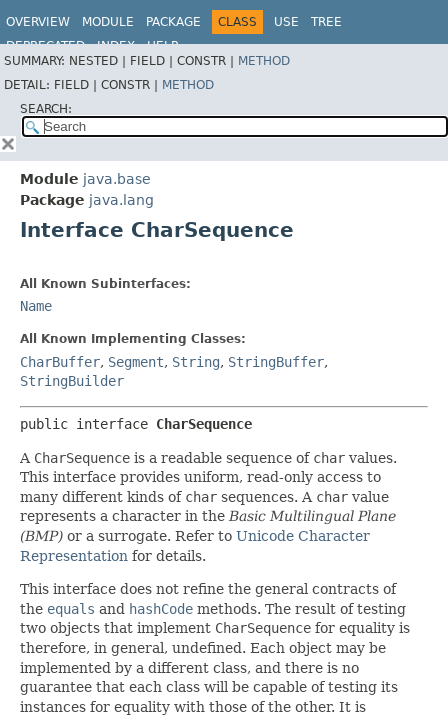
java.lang (121, 200)
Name (36, 306)
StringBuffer (276, 362)
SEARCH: (46, 109)
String (196, 362)
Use (286, 22)
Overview (38, 22)
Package (173, 22)
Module (108, 22)
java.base (117, 179)
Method (264, 61)
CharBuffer (60, 362)
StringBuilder (72, 381)
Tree (326, 22)
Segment (136, 362)
